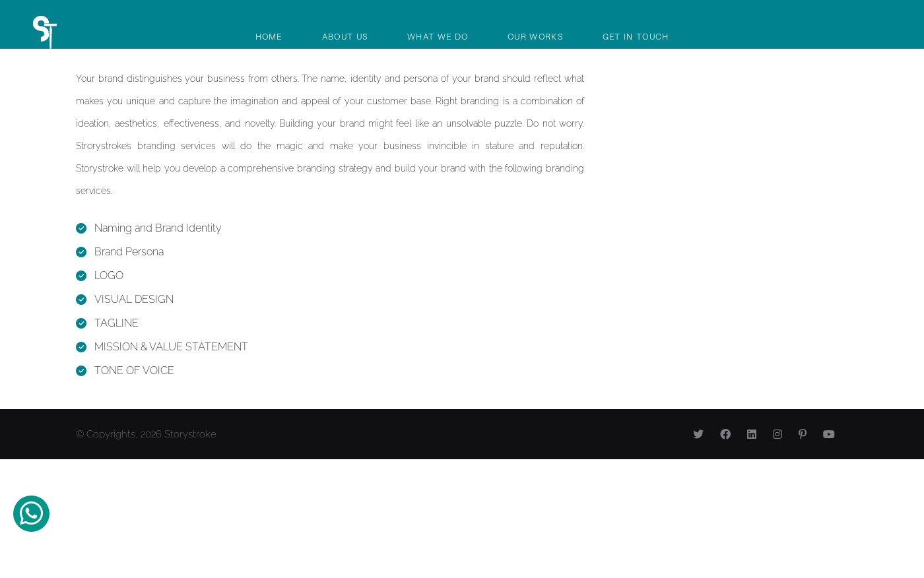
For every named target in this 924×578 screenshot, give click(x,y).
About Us (345, 36)
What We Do (438, 36)
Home (269, 36)
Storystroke (190, 434)
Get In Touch (636, 36)
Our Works (535, 36)
